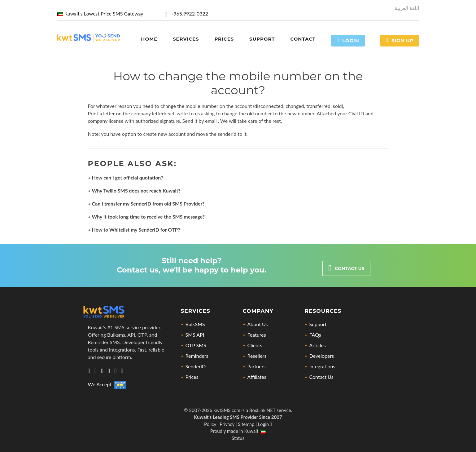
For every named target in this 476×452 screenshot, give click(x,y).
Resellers (257, 356)
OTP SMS (196, 345)
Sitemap (246, 424)
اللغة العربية (407, 8)
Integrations (322, 366)
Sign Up (400, 40)
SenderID (196, 366)
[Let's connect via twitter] (102, 371)
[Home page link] (88, 37)
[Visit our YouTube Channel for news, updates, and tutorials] (122, 371)
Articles (318, 345)
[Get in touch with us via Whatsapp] (89, 371)
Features (257, 335)
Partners (257, 366)
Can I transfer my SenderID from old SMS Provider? (148, 204)
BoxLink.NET (262, 410)
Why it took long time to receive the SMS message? (148, 217)
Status (238, 438)
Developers (322, 356)
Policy (210, 424)
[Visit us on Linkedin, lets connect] (96, 371)
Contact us (346, 268)
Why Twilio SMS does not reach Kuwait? (136, 191)
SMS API (195, 335)
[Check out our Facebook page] (115, 371)
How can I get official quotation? (128, 177)
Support (318, 324)
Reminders (197, 356)
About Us (258, 324)
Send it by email (200, 121)
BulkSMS (195, 324)
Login (348, 40)
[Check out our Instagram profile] (109, 371)
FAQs (315, 335)
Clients (255, 345)
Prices (192, 377)
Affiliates (257, 377)
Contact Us (321, 377)
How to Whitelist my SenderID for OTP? (136, 230)
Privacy (227, 424)
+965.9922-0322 (187, 13)
